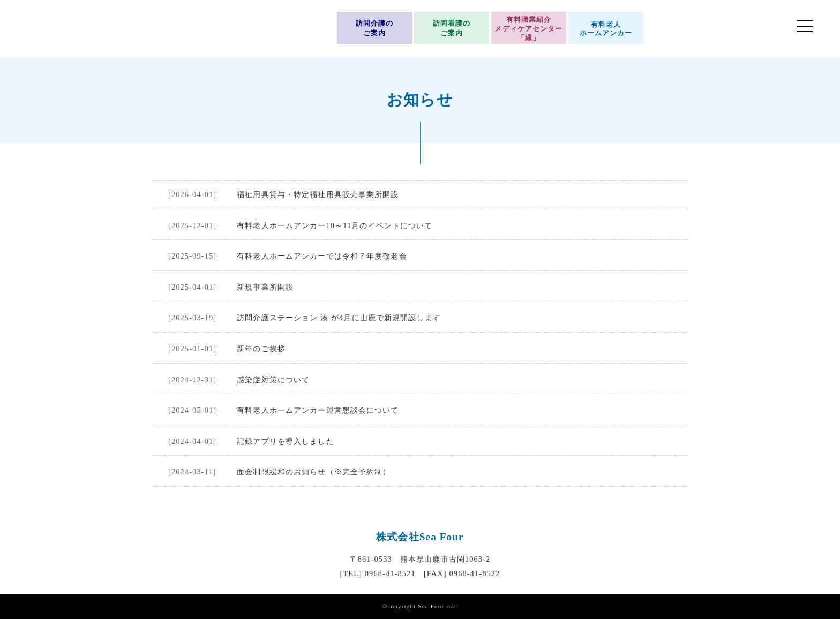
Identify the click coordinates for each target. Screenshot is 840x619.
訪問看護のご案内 (452, 28)
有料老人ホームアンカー (606, 29)
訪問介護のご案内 (375, 28)
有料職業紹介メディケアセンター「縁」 (528, 29)
